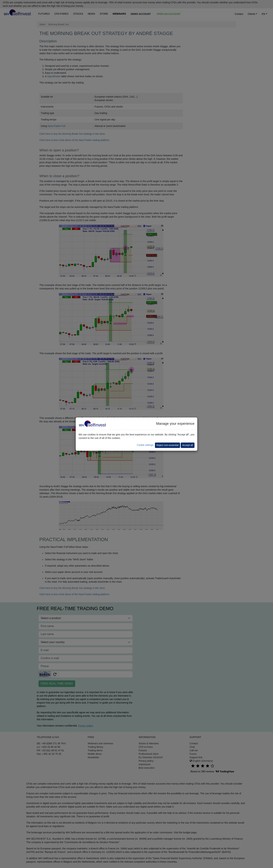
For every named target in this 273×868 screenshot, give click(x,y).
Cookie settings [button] (145, 445)
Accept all (188, 445)
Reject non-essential (168, 445)
